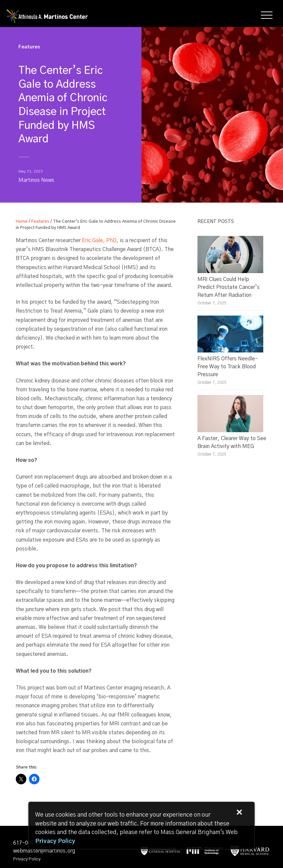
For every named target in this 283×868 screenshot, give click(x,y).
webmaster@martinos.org (44, 851)
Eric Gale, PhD (99, 240)
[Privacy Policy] (55, 841)
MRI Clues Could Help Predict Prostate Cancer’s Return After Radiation (229, 287)
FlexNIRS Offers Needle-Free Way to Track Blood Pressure (228, 367)
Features (40, 222)
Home (22, 222)
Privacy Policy (27, 859)
